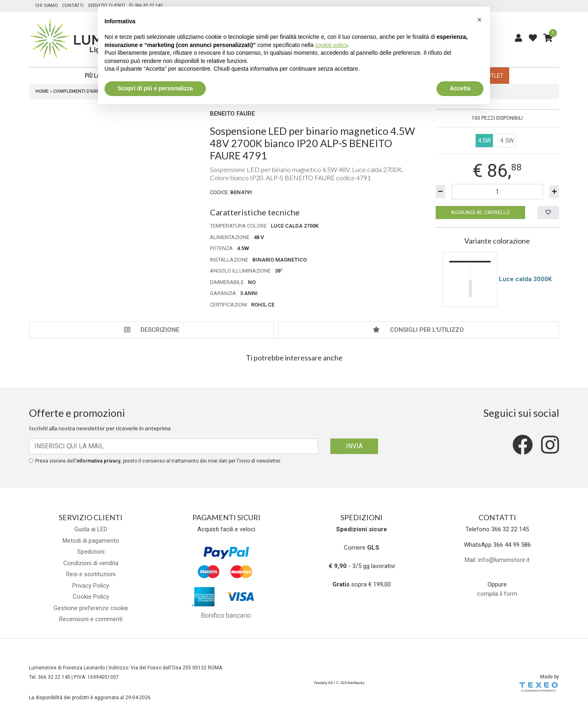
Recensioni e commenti (91, 619)
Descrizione (152, 330)
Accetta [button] (460, 88)
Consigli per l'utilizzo (418, 330)
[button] (479, 20)
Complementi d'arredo (81, 91)
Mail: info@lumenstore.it (497, 560)
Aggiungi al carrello (480, 212)
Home (42, 91)
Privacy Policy (91, 586)
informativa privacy (98, 461)
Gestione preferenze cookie (91, 608)
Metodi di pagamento (91, 541)
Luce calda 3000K (525, 279)
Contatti (73, 6)
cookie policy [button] (331, 45)
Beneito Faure (232, 114)
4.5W (507, 141)
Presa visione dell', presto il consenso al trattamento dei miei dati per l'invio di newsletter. (158, 461)
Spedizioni (91, 552)
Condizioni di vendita (91, 563)
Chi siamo (47, 6)
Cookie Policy (91, 597)
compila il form (497, 594)
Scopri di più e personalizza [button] (155, 88)
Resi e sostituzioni (91, 574)
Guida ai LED (91, 529)
